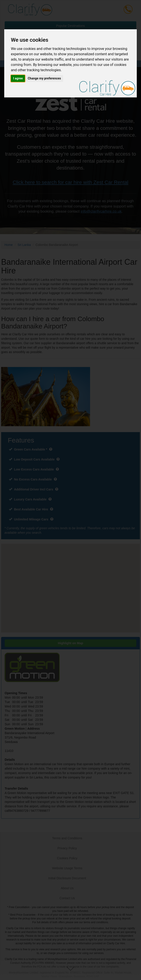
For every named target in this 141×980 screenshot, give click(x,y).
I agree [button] (18, 78)
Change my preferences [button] (44, 78)
